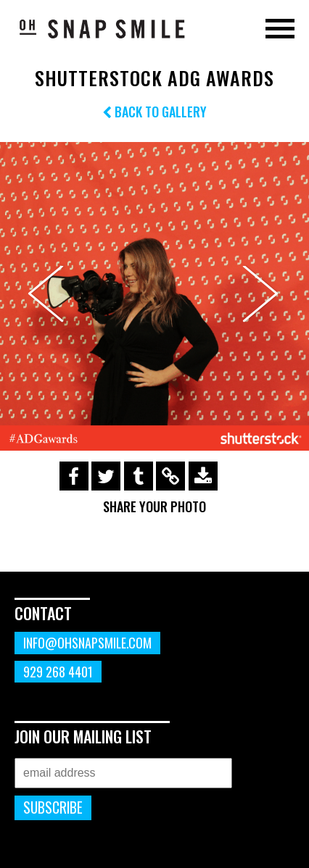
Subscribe (53, 808)
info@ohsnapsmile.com (87, 643)
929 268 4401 (58, 672)
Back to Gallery (154, 112)
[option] (154, 296)
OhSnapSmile (102, 28)
